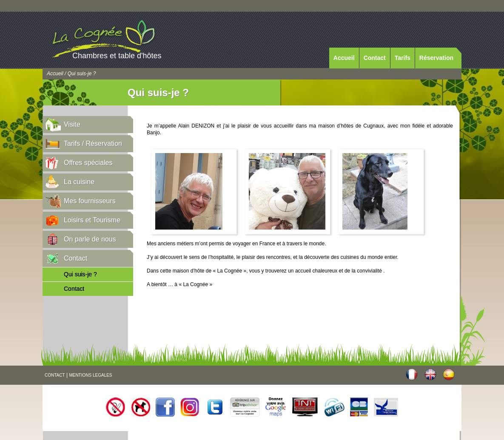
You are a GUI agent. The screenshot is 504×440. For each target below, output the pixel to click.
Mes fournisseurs (90, 201)
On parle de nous (90, 239)
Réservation (436, 58)
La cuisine (79, 182)
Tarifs (403, 58)
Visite (72, 124)
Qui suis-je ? (80, 274)
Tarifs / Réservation (93, 143)
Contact (375, 58)
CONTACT (55, 375)
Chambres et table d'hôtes (117, 56)
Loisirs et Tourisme (92, 220)
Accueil (344, 58)
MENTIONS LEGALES (90, 375)
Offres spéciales (88, 163)
